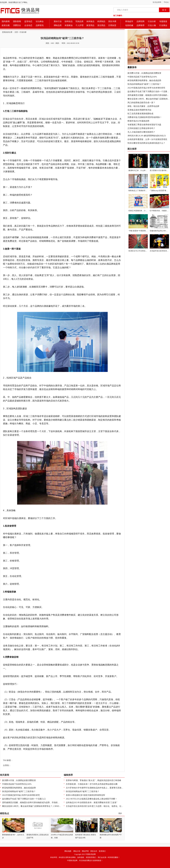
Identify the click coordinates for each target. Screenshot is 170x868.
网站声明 (85, 851)
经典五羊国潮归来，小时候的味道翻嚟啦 (144, 211)
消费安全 (17, 25)
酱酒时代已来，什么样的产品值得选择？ (144, 170)
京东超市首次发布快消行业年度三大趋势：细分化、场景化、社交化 (96, 806)
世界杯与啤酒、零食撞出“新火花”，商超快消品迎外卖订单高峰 (93, 780)
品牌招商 (141, 21)
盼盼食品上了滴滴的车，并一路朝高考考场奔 (145, 191)
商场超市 (129, 21)
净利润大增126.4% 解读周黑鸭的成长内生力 (147, 136)
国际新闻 (17, 21)
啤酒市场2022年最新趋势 (138, 121)
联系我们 (102, 851)
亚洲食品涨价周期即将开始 (139, 110)
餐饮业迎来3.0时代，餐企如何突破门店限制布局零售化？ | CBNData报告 (34, 806)
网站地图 (68, 851)
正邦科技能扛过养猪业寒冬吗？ (141, 128)
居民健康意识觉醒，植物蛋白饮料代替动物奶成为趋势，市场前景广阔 (33, 803)
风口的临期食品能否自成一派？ (141, 103)
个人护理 (79, 25)
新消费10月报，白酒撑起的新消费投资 (19, 780)
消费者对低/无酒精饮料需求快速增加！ (145, 117)
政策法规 (6, 25)
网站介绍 (77, 851)
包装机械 (129, 25)
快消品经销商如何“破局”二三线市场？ (19, 791)
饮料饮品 (69, 21)
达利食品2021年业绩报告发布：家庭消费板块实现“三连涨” (92, 803)
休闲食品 (90, 21)
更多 (120, 813)
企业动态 (28, 25)
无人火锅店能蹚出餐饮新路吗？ (141, 132)
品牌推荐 (141, 25)
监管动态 (28, 21)
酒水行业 (58, 21)
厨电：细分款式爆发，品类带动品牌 (143, 106)
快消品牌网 (157, 2)
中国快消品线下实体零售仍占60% (17, 784)
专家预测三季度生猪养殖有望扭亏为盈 (144, 125)
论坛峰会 (40, 21)
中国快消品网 (91, 854)
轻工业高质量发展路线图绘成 (140, 114)
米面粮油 (69, 25)
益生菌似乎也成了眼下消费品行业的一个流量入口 (24, 799)
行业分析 (152, 21)
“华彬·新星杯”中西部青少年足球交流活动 (144, 231)
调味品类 (58, 25)
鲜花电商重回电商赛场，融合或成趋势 (19, 788)
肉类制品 (101, 21)
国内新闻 (6, 21)
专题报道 (163, 21)
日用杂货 (112, 25)
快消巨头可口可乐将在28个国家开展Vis (143, 251)
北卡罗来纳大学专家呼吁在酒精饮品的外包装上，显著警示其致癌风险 (97, 788)
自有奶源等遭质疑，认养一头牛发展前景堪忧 (147, 139)
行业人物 (152, 25)
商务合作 (94, 851)
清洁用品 (101, 25)
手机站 (166, 2)
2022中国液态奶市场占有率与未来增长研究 (21, 795)
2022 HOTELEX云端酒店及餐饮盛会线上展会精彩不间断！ (92, 799)
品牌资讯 (40, 25)
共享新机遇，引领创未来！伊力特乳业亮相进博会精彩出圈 (92, 784)
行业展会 (163, 25)
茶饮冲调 (112, 21)
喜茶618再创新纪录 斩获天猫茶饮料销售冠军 (85, 795)
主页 (16, 32)
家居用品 (90, 25)
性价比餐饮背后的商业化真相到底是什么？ (146, 143)
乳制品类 (79, 21)
